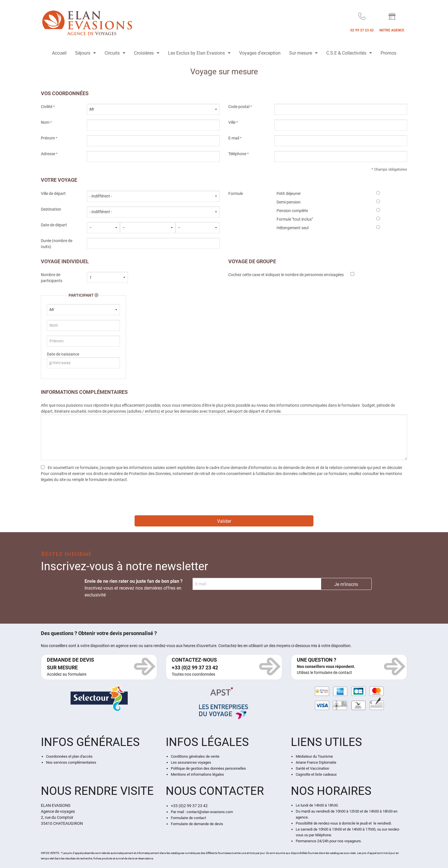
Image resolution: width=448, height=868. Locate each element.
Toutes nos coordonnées (193, 674)
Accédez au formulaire (67, 674)
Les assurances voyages (191, 762)
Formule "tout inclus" (295, 219)
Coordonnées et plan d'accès (69, 756)
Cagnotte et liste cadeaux (316, 774)
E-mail (234, 138)
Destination (51, 209)
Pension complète (292, 211)
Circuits (112, 53)
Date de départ (54, 225)
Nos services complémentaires (71, 762)
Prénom (48, 138)
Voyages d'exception (260, 53)
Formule (236, 193)
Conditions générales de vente (195, 756)
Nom (45, 122)
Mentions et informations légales (197, 774)
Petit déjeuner (289, 193)
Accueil (59, 53)
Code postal (239, 107)
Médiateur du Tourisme (314, 756)
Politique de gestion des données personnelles (208, 768)
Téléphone (237, 154)
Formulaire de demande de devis (197, 824)
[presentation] (84, 501)
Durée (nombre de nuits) (57, 244)
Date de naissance (63, 354)
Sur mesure (301, 53)
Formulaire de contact (188, 818)
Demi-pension (289, 202)
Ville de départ (53, 193)
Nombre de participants (52, 278)
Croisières (144, 53)
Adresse (48, 154)
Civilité (47, 107)
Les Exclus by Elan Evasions (196, 53)
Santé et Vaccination (312, 768)
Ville (232, 122)
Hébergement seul (293, 228)
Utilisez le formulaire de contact (324, 673)
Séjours (83, 53)
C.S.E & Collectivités (346, 53)
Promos (388, 53)
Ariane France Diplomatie (316, 762)
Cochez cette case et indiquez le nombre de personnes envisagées (286, 275)
